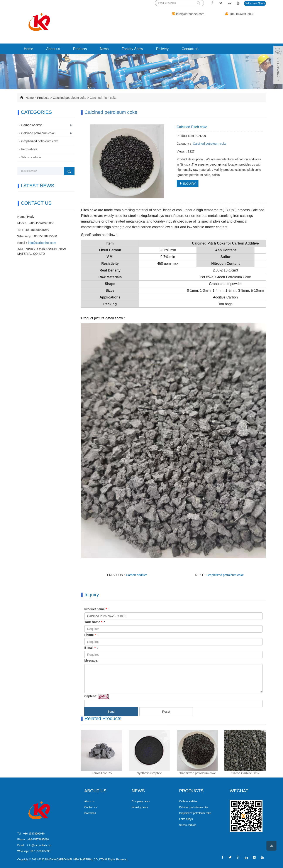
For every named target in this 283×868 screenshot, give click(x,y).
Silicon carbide (31, 157)
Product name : (97, 609)
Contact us (190, 49)
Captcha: (91, 696)
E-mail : (91, 648)
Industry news (140, 807)
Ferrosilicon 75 (102, 773)
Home (29, 49)
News (104, 49)
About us (53, 49)
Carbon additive (137, 575)
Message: (91, 660)
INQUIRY (188, 184)
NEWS (138, 791)
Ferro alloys (29, 149)
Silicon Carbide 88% (245, 773)
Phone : (91, 635)
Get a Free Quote (255, 3)
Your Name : (95, 622)
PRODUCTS (191, 791)
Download (90, 813)
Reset (166, 712)
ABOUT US (95, 791)
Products (80, 49)
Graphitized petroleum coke (225, 575)
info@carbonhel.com (190, 14)
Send (111, 712)
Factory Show (132, 49)
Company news (141, 801)
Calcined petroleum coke (69, 98)
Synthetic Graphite (149, 773)
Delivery (162, 49)
